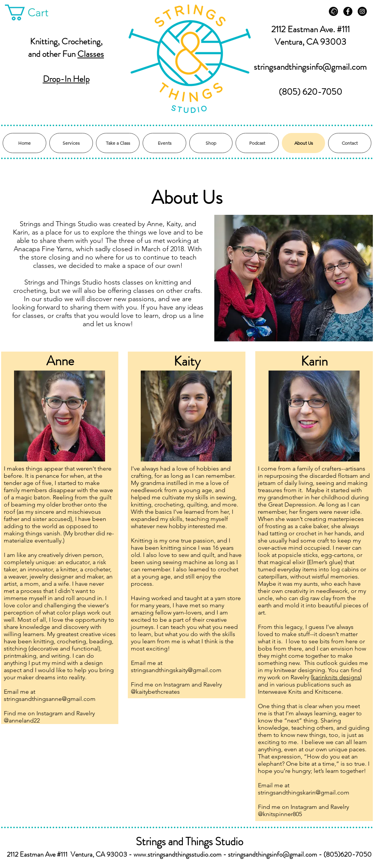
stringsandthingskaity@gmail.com (176, 670)
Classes (91, 54)
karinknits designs (336, 677)
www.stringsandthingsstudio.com (178, 854)
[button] (35, 13)
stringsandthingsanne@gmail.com (50, 699)
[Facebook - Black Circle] (348, 11)
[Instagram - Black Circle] (362, 11)
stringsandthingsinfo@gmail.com (310, 67)
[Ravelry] (333, 11)
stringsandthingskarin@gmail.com (304, 792)
